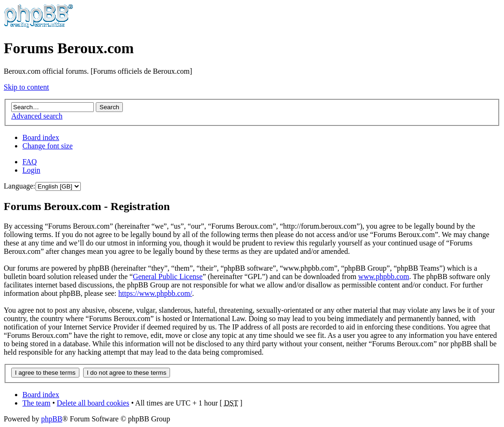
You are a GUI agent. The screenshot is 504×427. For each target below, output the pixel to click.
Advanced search (37, 116)
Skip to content (26, 87)
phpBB (52, 419)
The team (36, 403)
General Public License (167, 276)
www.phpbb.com (384, 276)
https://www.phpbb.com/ (155, 293)
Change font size (48, 146)
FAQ (30, 162)
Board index (41, 137)
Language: (20, 186)
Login (31, 170)
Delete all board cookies (93, 403)
